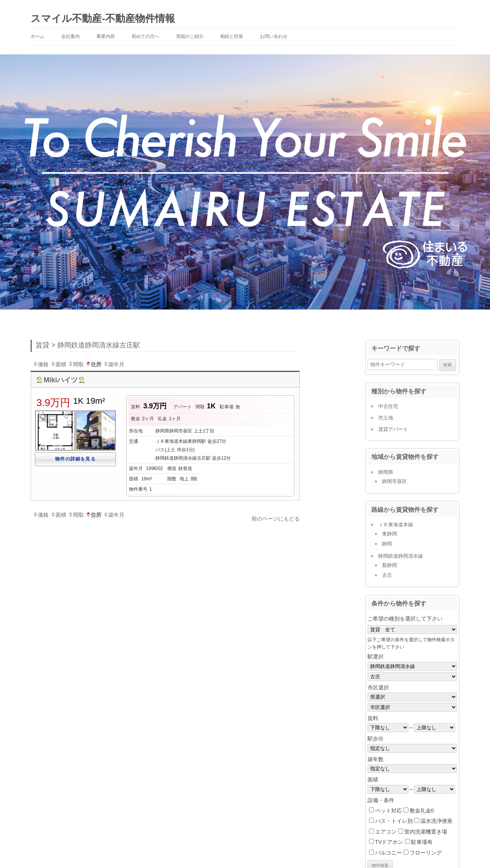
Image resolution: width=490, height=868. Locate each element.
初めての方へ (145, 36)
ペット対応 (389, 811)
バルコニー (389, 853)
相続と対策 (232, 36)
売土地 (386, 418)
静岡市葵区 (394, 481)
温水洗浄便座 (436, 821)
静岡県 (386, 472)
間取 (76, 364)
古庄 (387, 575)
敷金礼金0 (422, 811)
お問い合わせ (274, 36)
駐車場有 (422, 842)
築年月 (114, 364)
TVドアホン (389, 842)
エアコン (386, 832)
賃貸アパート (393, 429)
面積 (58, 364)
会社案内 (70, 36)
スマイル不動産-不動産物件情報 (103, 18)
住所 (93, 364)
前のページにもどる (276, 519)
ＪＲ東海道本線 (396, 525)
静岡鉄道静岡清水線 (401, 556)
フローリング (426, 853)
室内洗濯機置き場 (426, 832)
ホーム (38, 36)
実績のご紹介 (190, 36)
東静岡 (390, 534)
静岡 (387, 544)
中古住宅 (388, 406)
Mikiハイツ (60, 380)
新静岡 (390, 565)
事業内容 (106, 36)
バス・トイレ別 (394, 821)
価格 (41, 364)
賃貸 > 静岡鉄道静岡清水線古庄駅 (88, 345)
